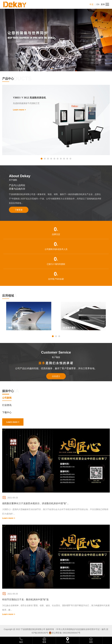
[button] (42, 159)
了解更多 (19, 210)
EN (98, 4)
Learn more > (13, 422)
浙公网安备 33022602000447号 (66, 633)
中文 (92, 4)
